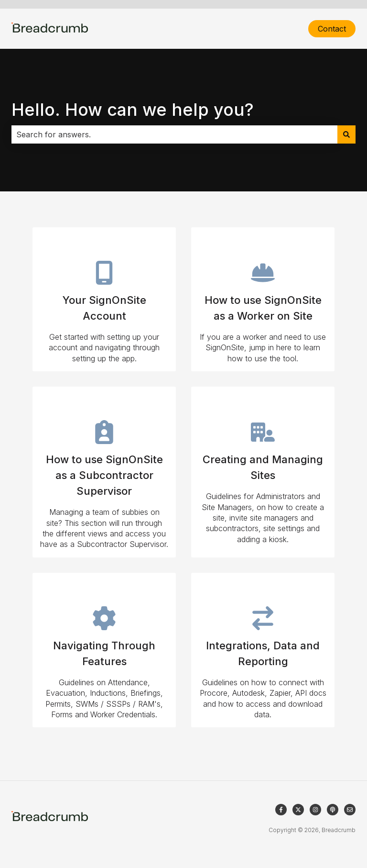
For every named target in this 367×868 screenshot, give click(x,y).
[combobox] (174, 134)
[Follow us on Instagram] (315, 810)
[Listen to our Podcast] (333, 810)
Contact (332, 29)
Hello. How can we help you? (133, 110)
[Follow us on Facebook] (281, 810)
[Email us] (350, 810)
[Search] (346, 134)
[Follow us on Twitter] (298, 810)
